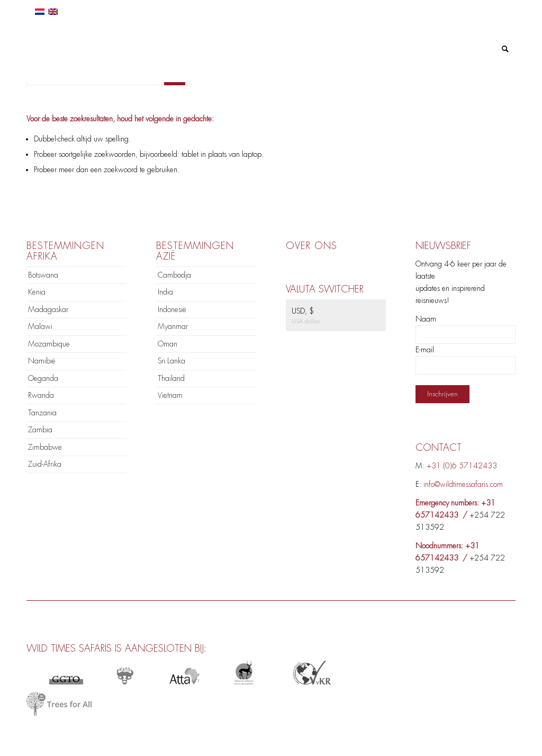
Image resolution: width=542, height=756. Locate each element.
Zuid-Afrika (45, 464)
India (165, 292)
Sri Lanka (171, 361)
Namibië (42, 361)
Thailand (171, 378)
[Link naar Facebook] (460, 8)
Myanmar (173, 326)
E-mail (425, 350)
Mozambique (49, 344)
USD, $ (303, 311)
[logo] (83, 49)
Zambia (40, 430)
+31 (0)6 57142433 (462, 466)
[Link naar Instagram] (491, 8)
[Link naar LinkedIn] (476, 8)
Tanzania (42, 413)
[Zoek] (505, 49)
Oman (168, 344)
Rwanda (41, 395)
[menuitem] (164, 49)
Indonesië (172, 309)
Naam (426, 319)
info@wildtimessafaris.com (463, 484)
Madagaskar (48, 309)
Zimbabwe (45, 447)
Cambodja (174, 275)
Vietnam (170, 395)
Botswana (43, 275)
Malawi (40, 326)
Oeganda (43, 378)
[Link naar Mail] (508, 8)
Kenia (37, 292)
